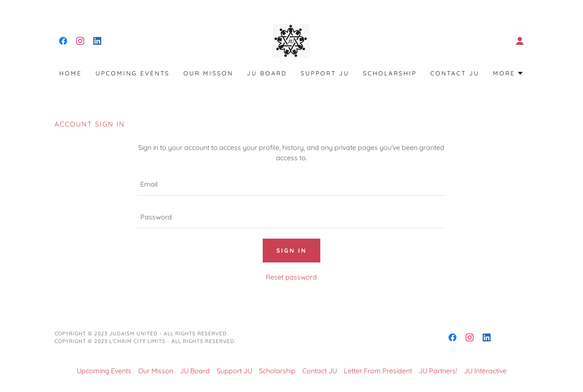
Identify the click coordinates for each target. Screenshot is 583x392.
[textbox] (291, 184)
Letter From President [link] (378, 371)
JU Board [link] (267, 73)
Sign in (291, 251)
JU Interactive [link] (485, 371)
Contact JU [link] (455, 73)
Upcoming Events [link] (133, 73)
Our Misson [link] (208, 73)
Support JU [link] (325, 73)
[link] (63, 41)
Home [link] (71, 73)
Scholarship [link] (390, 73)
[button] (520, 41)
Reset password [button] (291, 277)
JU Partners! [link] (438, 371)
